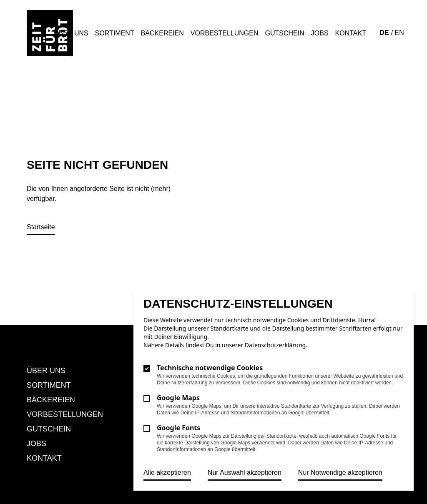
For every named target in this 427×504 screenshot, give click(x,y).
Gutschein (285, 33)
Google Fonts (178, 428)
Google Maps (178, 398)
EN (399, 33)
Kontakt (351, 33)
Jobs (320, 33)
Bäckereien (162, 33)
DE (385, 33)
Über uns (71, 33)
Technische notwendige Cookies (210, 368)
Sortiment (115, 33)
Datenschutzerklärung (275, 345)
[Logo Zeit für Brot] (50, 33)
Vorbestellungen (225, 33)
